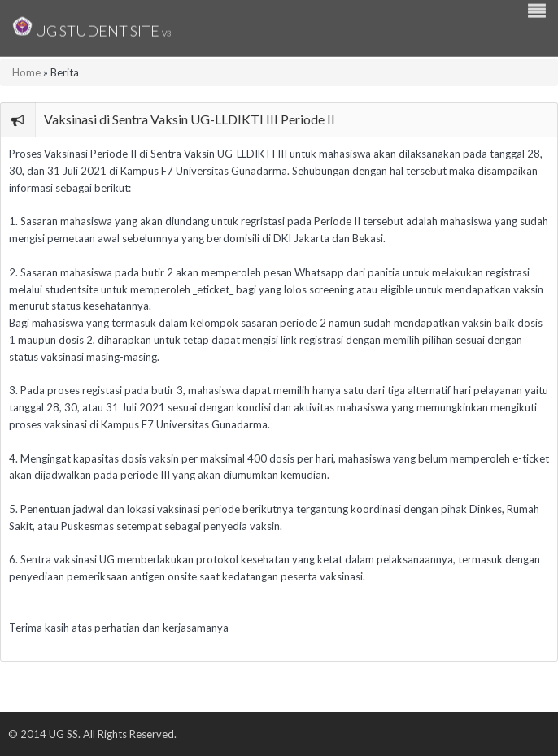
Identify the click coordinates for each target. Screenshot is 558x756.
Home (26, 72)
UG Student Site (92, 26)
